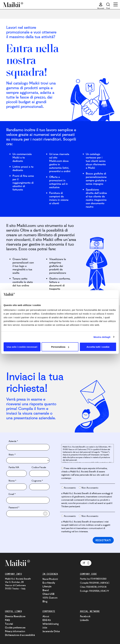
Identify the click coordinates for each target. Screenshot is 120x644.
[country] (28, 460)
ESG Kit (47, 620)
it (86, 563)
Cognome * (37, 481)
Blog (45, 601)
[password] (28, 514)
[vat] (16, 473)
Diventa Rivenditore (15, 616)
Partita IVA (14, 467)
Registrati (103, 540)
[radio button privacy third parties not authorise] (80, 516)
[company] (28, 447)
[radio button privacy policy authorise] (62, 468)
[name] (16, 487)
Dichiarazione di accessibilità (20, 635)
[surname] (39, 487)
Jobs (45, 628)
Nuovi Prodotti (50, 579)
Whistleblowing (51, 624)
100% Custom (50, 598)
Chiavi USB (48, 594)
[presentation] (30, 524)
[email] (28, 500)
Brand (46, 590)
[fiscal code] (39, 473)
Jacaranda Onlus (51, 631)
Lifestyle (47, 586)
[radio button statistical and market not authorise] (80, 488)
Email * (12, 494)
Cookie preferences (15, 628)
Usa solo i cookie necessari (22, 347)
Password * (14, 507)
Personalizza (60, 347)
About (46, 616)
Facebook (85, 616)
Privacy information (15, 631)
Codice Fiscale (39, 467)
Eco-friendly (49, 583)
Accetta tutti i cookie (98, 347)
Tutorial (9, 624)
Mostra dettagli (102, 337)
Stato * (12, 454)
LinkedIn (84, 620)
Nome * (12, 481)
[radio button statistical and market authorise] (62, 488)
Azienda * (13, 441)
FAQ (7, 620)
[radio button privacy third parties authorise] (62, 516)
